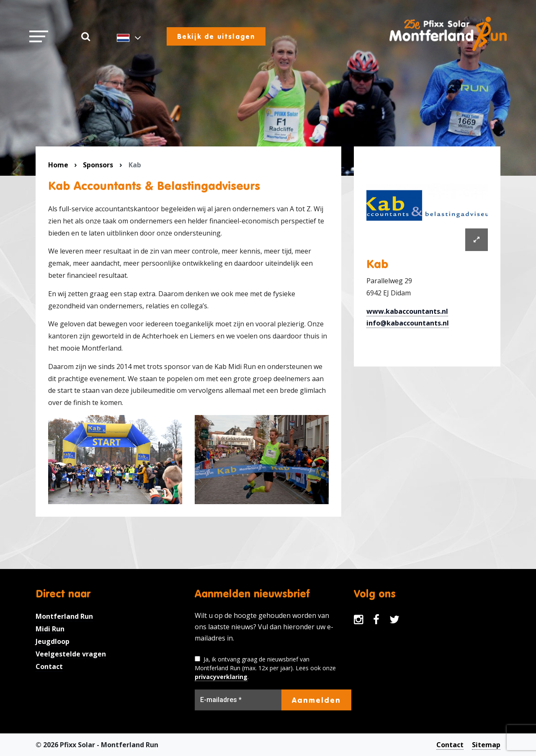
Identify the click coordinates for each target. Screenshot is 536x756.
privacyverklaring (221, 677)
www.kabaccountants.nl (407, 311)
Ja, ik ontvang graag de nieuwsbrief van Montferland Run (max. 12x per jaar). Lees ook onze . (265, 668)
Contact (49, 666)
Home (58, 165)
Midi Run (50, 629)
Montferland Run (64, 616)
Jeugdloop (53, 641)
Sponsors (98, 165)
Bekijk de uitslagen (216, 36)
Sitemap (486, 745)
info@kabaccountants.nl (408, 323)
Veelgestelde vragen (71, 654)
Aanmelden (316, 700)
